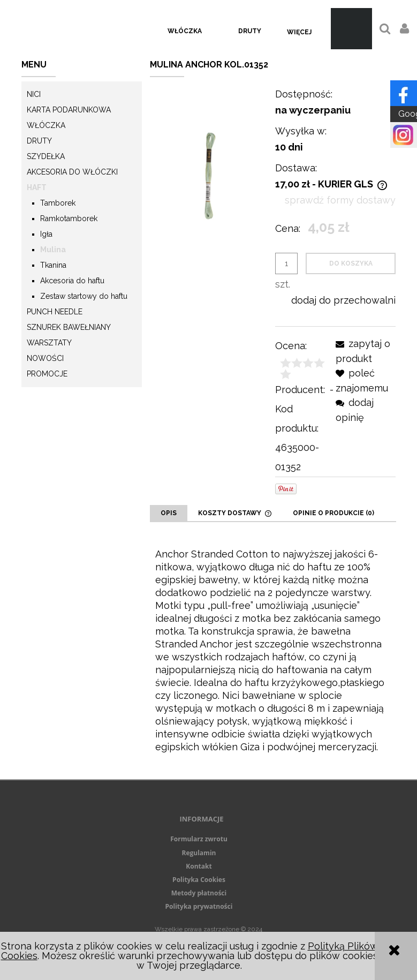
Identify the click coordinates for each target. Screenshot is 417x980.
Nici (34, 94)
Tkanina (53, 265)
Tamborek (58, 203)
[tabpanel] (273, 651)
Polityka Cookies (199, 880)
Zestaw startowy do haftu (84, 296)
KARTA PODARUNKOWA (69, 110)
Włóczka (46, 125)
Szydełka (46, 156)
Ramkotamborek (69, 218)
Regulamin (199, 853)
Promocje (47, 374)
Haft (37, 187)
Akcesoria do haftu (72, 281)
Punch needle (55, 312)
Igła (46, 234)
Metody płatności (199, 893)
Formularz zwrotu (199, 839)
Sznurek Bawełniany (69, 327)
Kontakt (199, 866)
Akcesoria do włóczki (72, 172)
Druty (39, 141)
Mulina (53, 250)
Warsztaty (49, 343)
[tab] (169, 513)
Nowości (45, 358)
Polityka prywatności (199, 906)
